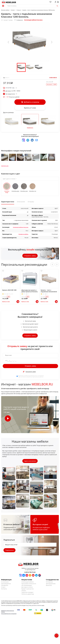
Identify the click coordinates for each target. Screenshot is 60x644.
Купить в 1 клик (30, 108)
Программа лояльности (29, 585)
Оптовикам (49, 583)
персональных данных (38, 378)
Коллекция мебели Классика (33, 20)
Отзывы (31, 203)
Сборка (24, 592)
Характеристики (8, 203)
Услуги (3, 588)
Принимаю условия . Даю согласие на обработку (31, 377)
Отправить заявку (30, 257)
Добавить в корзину (30, 102)
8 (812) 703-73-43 (30, 573)
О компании (5, 583)
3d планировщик (27, 586)
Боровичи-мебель (23, 235)
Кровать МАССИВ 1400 (9, 291)
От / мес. (10, 88)
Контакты (4, 590)
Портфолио (5, 586)
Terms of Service (38, 607)
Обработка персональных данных (8, 612)
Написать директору (28, 595)
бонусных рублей (12, 97)
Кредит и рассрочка (28, 590)
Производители (6, 585)
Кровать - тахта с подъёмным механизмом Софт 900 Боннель (49, 293)
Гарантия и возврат (27, 593)
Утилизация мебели (28, 583)
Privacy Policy (28, 607)
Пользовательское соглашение (9, 615)
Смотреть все (5, 167)
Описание (21, 203)
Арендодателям (51, 585)
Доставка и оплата (27, 588)
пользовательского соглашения (36, 377)
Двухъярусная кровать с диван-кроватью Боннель (30, 292)
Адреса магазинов (30, 462)
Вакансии (49, 586)
